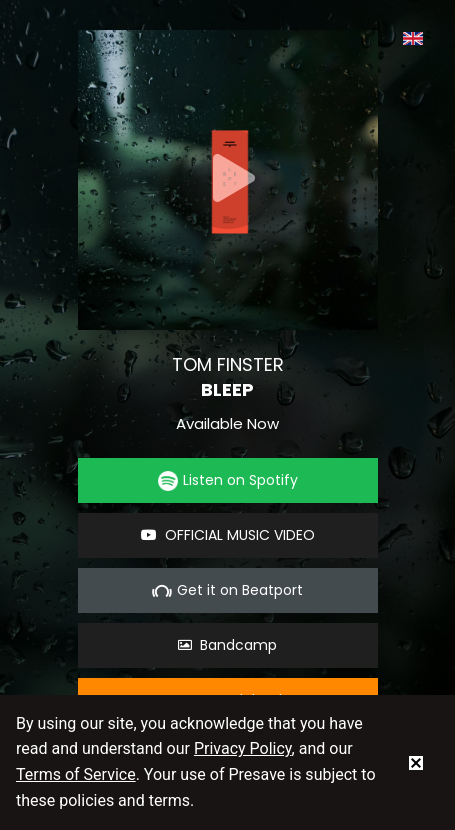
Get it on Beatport (227, 590)
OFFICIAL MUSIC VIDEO (228, 535)
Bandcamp (227, 645)
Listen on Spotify (228, 480)
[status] (416, 762)
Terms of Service (76, 774)
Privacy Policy (243, 748)
